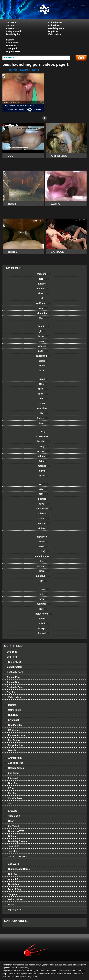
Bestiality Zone (56, 28)
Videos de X (55, 34)
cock (44, 351)
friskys (44, 628)
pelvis (21, 109)
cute (44, 384)
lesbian (44, 441)
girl (44, 331)
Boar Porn (12, 783)
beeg (44, 446)
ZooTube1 (11, 826)
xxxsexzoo (44, 436)
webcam (44, 274)
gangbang (44, 356)
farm (44, 599)
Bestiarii (11, 40)
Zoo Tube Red (14, 763)
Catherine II (12, 43)
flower (44, 571)
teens (44, 361)
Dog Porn (53, 31)
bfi (44, 298)
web (44, 399)
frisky (44, 432)
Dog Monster (13, 51)
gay (44, 489)
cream (44, 589)
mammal (44, 604)
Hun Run (11, 46)
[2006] (44, 551)
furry (44, 476)
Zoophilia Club (14, 745)
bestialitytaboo (44, 556)
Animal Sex (54, 25)
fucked (44, 418)
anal (44, 546)
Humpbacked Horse (17, 869)
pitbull (44, 624)
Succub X (11, 846)
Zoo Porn (11, 25)
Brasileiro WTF (14, 831)
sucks (44, 341)
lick (44, 594)
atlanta (44, 514)
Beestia (10, 750)
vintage (44, 528)
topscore (44, 537)
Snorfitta (11, 851)
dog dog (53, 13)
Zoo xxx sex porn (16, 856)
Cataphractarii (14, 31)
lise (44, 561)
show (44, 518)
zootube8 (44, 408)
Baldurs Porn (13, 899)
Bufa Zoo (11, 874)
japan (44, 379)
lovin (44, 619)
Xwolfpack (12, 48)
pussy (44, 451)
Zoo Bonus (12, 740)
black (44, 326)
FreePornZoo (13, 28)
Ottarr (9, 821)
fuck (44, 394)
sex (44, 494)
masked (44, 466)
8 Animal (11, 778)
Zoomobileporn (14, 735)
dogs (44, 423)
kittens (44, 284)
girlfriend (44, 303)
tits (44, 413)
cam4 (44, 403)
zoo (44, 318)
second (44, 289)
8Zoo (9, 788)
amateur (44, 576)
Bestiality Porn (14, 34)
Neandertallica (14, 768)
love (44, 609)
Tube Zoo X (12, 816)
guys (44, 504)
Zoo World (12, 864)
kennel (44, 633)
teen (44, 389)
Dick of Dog (12, 889)
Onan (9, 904)
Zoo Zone (11, 23)
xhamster (44, 313)
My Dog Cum (13, 909)
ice (44, 581)
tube (44, 461)
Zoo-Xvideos (13, 798)
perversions (44, 614)
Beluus (10, 836)
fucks (44, 336)
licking (44, 456)
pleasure (44, 566)
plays (44, 471)
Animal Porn (55, 23)
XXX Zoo (11, 811)
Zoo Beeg (11, 773)
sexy (44, 371)
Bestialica (11, 884)
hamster (44, 523)
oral (44, 308)
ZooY (9, 803)
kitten (44, 366)
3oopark (11, 894)
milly (44, 542)
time (44, 293)
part (44, 279)
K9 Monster (12, 730)
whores (44, 346)
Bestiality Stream (15, 841)
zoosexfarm (44, 509)
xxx (44, 484)
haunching (13, 109)
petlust (44, 499)
